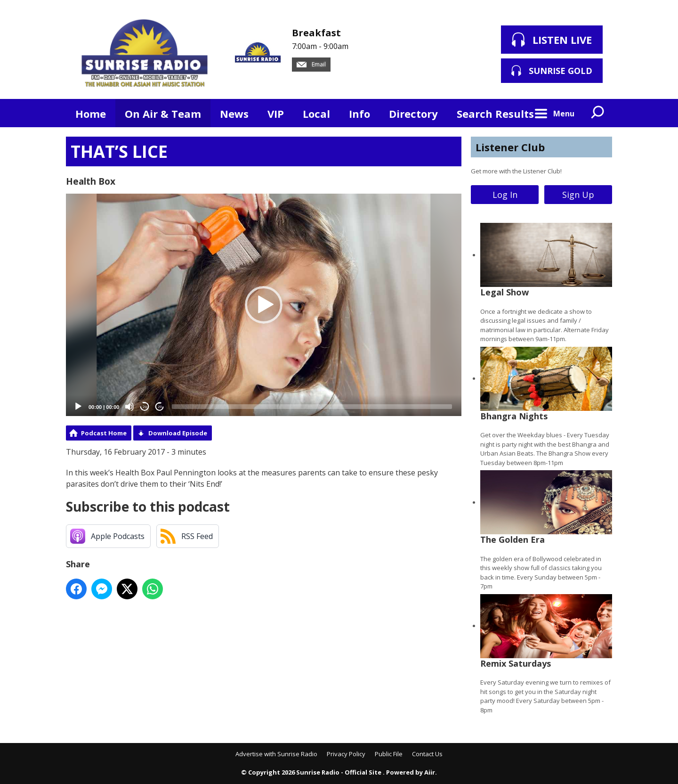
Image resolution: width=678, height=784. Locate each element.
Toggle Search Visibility (598, 113)
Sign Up (578, 195)
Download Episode (178, 433)
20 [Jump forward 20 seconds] (160, 407)
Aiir (430, 772)
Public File (389, 754)
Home (91, 114)
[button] (264, 305)
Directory (413, 114)
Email (311, 64)
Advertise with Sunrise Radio (276, 754)
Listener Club (510, 147)
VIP (276, 114)
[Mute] (129, 407)
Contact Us (427, 754)
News (234, 114)
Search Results (495, 114)
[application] (264, 305)
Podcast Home (104, 433)
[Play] (78, 407)
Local (316, 114)
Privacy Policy (346, 754)
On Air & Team (163, 114)
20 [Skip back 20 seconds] (145, 407)
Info (359, 114)
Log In (505, 195)
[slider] (312, 407)
